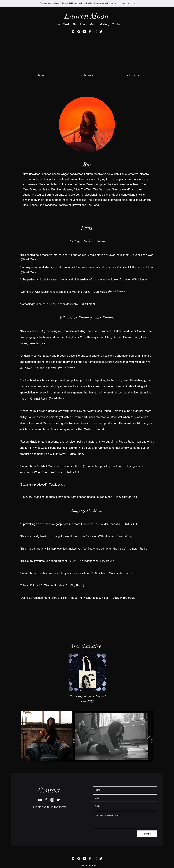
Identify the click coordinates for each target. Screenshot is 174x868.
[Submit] (147, 834)
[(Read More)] (89, 304)
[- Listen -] (41, 75)
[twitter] (101, 32)
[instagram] (95, 32)
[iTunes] (73, 32)
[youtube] (84, 32)
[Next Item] (149, 736)
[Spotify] (79, 32)
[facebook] (90, 32)
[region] (87, 672)
